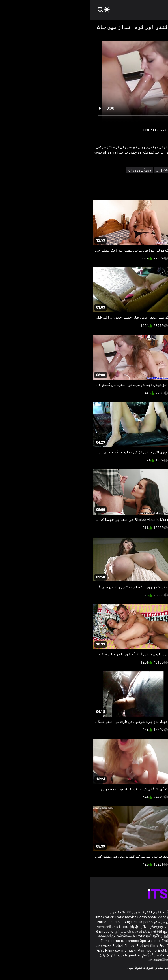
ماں (87, 170)
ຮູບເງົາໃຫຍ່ (60, 955)
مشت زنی (73, 170)
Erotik (134, 946)
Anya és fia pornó (48, 922)
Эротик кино (61, 941)
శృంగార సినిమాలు (132, 932)
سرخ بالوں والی (108, 170)
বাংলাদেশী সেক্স (17, 927)
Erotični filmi (80, 946)
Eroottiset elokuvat (135, 927)
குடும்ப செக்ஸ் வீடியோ (43, 932)
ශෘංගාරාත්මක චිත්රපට (75, 960)
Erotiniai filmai (111, 941)
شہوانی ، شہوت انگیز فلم (138, 936)
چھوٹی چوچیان (49, 170)
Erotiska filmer (108, 927)
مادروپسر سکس (76, 922)
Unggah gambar (38, 955)
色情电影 (81, 936)
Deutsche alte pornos (148, 917)
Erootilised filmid (120, 951)
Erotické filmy (58, 946)
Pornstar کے (137, 170)
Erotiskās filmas (85, 941)
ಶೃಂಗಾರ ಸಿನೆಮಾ (84, 932)
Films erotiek (13, 917)
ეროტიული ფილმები (77, 927)
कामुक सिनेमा (153, 932)
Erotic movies (36, 917)
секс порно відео (102, 936)
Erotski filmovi (34, 946)
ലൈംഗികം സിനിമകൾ (27, 936)
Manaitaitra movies (85, 955)
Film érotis (101, 960)
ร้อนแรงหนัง (119, 946)
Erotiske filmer (151, 946)
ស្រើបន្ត (68, 936)
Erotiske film (133, 941)
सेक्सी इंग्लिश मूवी (107, 932)
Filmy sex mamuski (31, 951)
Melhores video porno (105, 922)
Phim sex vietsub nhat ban (109, 917)
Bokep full (97, 951)
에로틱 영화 (100, 946)
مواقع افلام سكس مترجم (143, 922)
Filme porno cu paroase (30, 941)
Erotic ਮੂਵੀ (54, 936)
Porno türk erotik (20, 922)
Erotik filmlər (78, 951)
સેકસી (68, 932)
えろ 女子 (16, 955)
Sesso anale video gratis (67, 917)
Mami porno (57, 951)
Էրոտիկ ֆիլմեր (44, 927)
